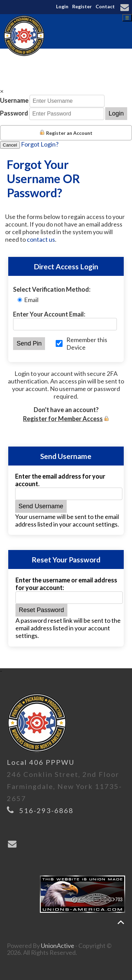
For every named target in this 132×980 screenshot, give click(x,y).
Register (82, 6)
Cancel (10, 145)
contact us (41, 239)
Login (62, 6)
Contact (105, 6)
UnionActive (58, 946)
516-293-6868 (46, 810)
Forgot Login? (40, 144)
